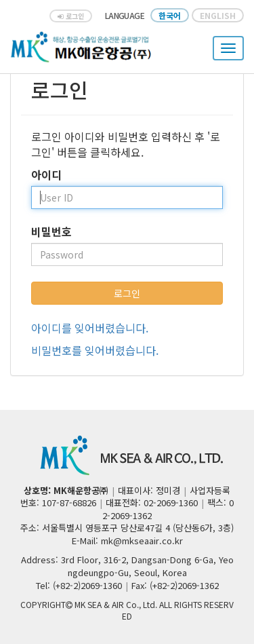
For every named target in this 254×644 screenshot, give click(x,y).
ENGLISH (218, 15)
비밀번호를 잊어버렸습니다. (95, 350)
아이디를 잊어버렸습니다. (90, 328)
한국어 (170, 15)
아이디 (46, 175)
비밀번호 (51, 232)
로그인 (71, 16)
